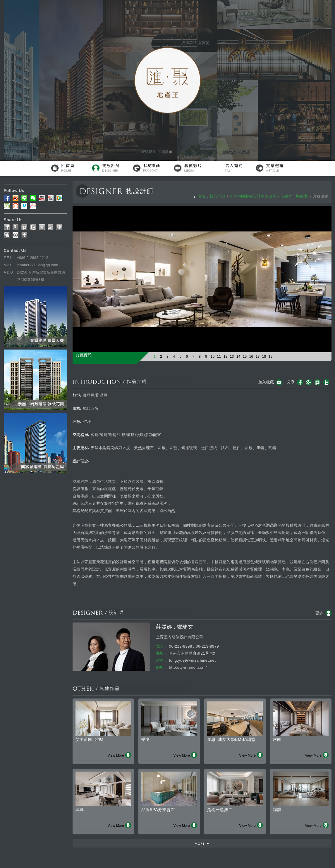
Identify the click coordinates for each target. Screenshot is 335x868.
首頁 (202, 196)
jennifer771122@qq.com (38, 265)
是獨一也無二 (220, 810)
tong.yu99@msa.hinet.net (193, 660)
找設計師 (218, 196)
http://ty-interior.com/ (188, 667)
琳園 (277, 739)
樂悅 (146, 739)
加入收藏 (266, 382)
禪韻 (277, 810)
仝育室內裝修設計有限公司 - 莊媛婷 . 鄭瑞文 (269, 196)
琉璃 (80, 810)
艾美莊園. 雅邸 (90, 739)
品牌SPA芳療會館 (158, 810)
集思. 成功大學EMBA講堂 (231, 739)
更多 (319, 613)
